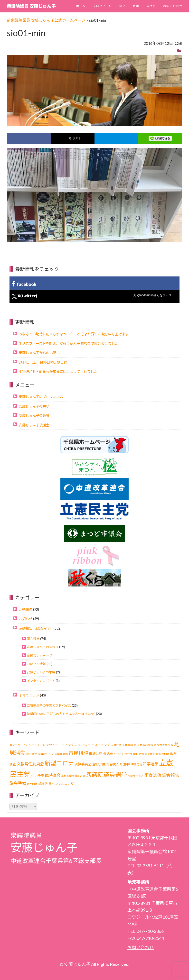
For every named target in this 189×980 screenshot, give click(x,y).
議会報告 (33, 639)
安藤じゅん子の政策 (34, 416)
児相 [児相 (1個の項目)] (171, 745)
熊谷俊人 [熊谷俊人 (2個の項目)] (113, 764)
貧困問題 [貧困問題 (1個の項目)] (32, 784)
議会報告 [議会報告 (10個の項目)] (170, 775)
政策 (136, 6)
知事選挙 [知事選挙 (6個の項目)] (151, 764)
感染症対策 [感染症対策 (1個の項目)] (151, 754)
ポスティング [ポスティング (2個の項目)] (101, 745)
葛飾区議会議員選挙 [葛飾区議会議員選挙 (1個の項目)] (73, 776)
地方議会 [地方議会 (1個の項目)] (32, 754)
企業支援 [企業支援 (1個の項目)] (128, 745)
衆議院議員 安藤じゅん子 (31, 6)
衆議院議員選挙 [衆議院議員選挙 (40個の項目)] (106, 774)
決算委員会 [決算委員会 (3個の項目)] (83, 764)
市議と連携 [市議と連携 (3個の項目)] (97, 754)
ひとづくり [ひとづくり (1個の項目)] (24, 745)
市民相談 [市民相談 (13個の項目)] (78, 753)
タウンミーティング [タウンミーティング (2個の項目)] (60, 745)
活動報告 (26, 609)
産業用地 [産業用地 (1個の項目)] (137, 764)
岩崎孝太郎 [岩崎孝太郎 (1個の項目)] (61, 754)
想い (122, 6)
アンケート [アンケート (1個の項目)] (38, 745)
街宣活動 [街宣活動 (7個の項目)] (153, 775)
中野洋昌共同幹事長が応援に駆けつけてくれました (58, 371)
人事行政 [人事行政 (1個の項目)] (116, 745)
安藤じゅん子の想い (34, 406)
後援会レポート (38, 655)
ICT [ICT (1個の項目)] (15, 745)
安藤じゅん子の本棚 (41, 672)
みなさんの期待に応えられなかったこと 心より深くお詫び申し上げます (74, 334)
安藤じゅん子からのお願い (39, 353)
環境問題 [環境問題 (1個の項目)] (125, 764)
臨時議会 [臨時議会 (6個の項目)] (53, 775)
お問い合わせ (173, 6)
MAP (132, 924)
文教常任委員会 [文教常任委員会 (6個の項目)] (30, 764)
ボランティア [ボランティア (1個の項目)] (83, 745)
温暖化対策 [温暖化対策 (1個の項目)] (99, 764)
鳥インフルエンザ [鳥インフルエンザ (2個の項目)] (61, 784)
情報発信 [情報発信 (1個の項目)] (139, 754)
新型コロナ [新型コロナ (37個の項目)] (59, 763)
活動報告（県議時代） (36, 628)
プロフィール (102, 6)
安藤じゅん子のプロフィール (41, 397)
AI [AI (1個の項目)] (11, 745)
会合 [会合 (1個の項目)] (136, 745)
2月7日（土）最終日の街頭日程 (43, 362)
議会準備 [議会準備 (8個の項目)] (18, 783)
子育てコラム (29, 695)
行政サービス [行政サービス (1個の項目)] (136, 776)
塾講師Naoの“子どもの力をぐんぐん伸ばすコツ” (61, 714)
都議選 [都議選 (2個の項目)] (43, 784)
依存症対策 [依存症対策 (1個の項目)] (146, 745)
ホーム (81, 6)
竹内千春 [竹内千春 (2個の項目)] (38, 776)
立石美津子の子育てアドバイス (49, 705)
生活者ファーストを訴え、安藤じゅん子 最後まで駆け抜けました (68, 343)
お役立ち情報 (36, 664)
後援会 (151, 6)
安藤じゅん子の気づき (43, 647)
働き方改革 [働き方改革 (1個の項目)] (161, 745)
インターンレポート (41, 681)
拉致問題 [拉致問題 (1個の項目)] (164, 754)
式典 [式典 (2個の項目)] (110, 754)
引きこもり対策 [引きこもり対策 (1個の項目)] (123, 754)
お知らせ (26, 619)
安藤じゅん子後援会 (34, 425)
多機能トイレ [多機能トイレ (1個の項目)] (46, 754)
